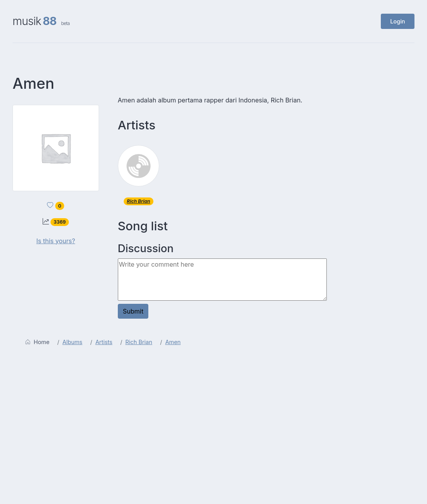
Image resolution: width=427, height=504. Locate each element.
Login (398, 21)
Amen (173, 342)
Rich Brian (139, 201)
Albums (73, 342)
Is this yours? (56, 241)
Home (37, 342)
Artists (104, 342)
